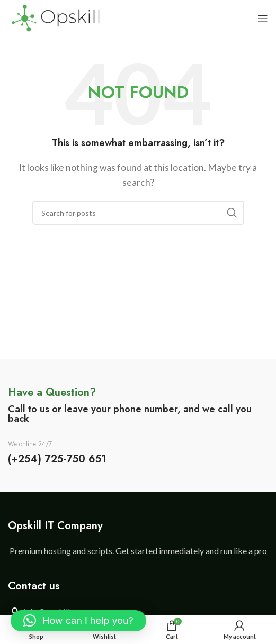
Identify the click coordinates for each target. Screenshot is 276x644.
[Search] (138, 213)
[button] (78, 621)
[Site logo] (55, 17)
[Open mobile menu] (263, 19)
